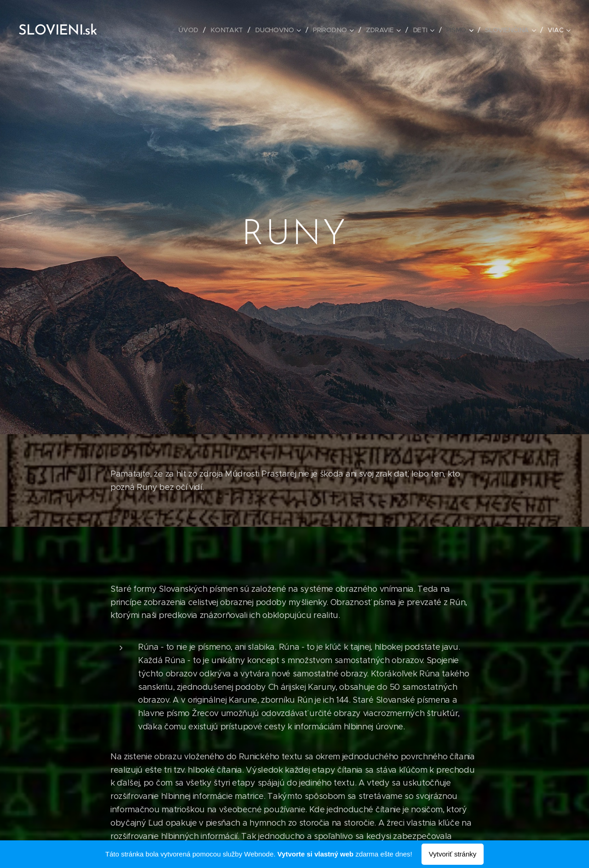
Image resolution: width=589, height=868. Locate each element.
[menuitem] (191, 30)
